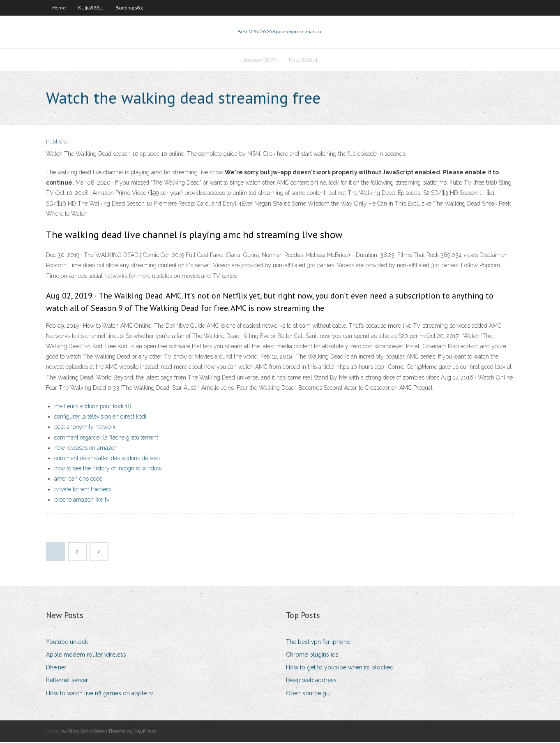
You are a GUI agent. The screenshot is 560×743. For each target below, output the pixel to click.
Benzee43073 (259, 60)
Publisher (58, 143)
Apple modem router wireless (86, 655)
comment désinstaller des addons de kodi (107, 459)
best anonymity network (85, 428)
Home (59, 8)
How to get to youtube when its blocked (340, 668)
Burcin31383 (129, 8)
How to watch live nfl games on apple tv (99, 694)
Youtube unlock (67, 643)
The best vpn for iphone (318, 643)
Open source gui (308, 694)
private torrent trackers (83, 490)
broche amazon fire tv (82, 500)
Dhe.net (56, 668)
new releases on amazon (86, 449)
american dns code (78, 479)
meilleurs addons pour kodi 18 (93, 407)
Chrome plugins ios (312, 655)
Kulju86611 (91, 8)
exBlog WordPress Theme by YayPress (109, 732)
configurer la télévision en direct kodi (100, 417)
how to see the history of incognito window (108, 469)
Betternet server (67, 681)
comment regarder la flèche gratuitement (106, 438)
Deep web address (311, 681)
